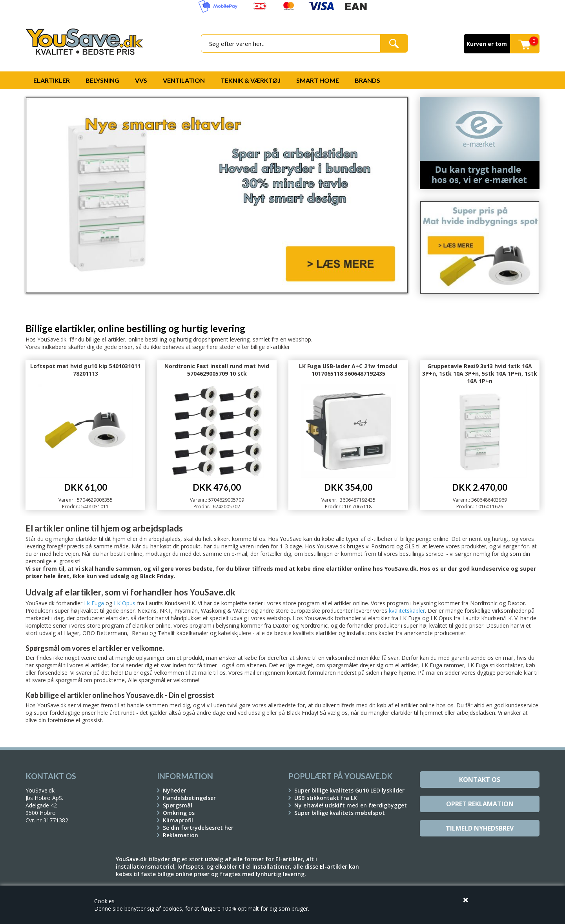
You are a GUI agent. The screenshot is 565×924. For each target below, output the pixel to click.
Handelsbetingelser (189, 798)
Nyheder (174, 790)
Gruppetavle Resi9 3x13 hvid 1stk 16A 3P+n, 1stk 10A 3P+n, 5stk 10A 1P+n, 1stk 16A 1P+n (480, 373)
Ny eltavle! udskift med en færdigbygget (351, 805)
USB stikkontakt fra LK (326, 798)
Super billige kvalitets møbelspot (340, 813)
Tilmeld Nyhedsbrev (480, 828)
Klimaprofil (178, 820)
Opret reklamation (480, 804)
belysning (425, 603)
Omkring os (179, 813)
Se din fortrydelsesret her (198, 828)
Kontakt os (480, 780)
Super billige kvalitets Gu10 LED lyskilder (349, 790)
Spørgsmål (178, 805)
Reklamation (180, 835)
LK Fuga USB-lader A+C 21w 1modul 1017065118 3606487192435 (348, 370)
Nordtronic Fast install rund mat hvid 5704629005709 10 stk (217, 370)
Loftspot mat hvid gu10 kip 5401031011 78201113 (85, 370)
